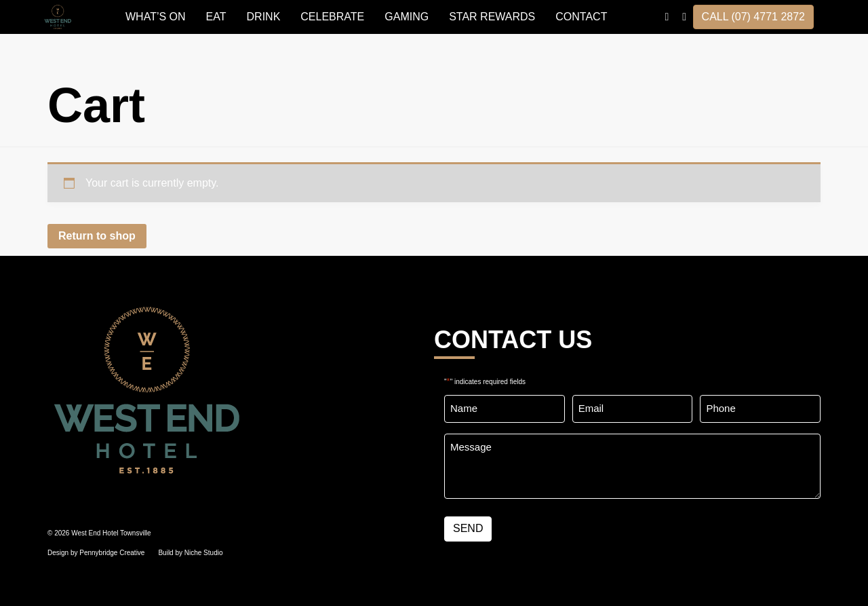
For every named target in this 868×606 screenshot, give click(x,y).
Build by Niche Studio (190, 553)
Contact (581, 17)
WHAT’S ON (156, 17)
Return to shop (97, 236)
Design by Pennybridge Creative (96, 553)
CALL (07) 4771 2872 (753, 17)
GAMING (407, 17)
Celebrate (332, 17)
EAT (216, 17)
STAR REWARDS (492, 17)
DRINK (264, 17)
